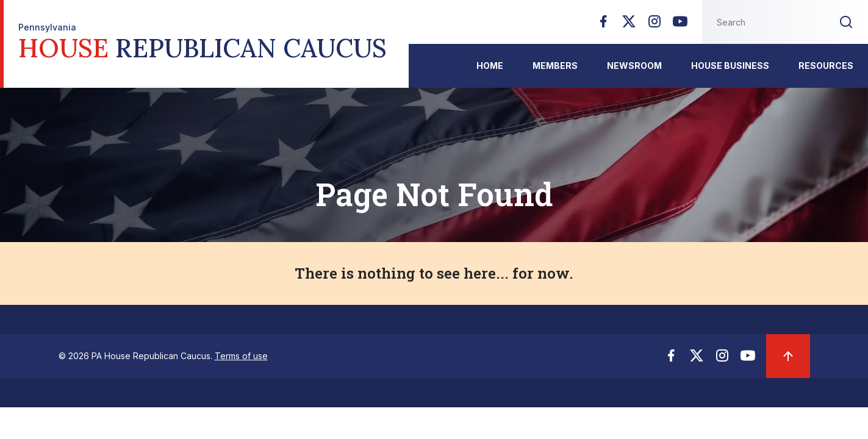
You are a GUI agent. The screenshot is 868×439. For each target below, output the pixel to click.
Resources (826, 66)
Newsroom (634, 66)
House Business (730, 66)
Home (490, 66)
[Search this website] (763, 22)
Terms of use (241, 356)
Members (555, 66)
